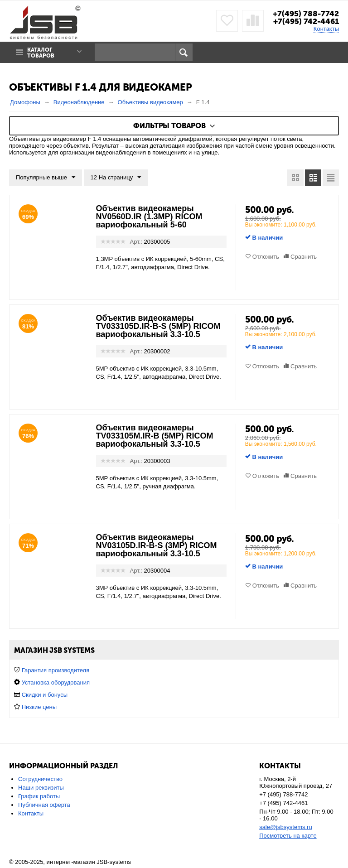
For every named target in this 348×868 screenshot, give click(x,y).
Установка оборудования (56, 682)
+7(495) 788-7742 (306, 14)
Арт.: (136, 242)
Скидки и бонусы (45, 695)
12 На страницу (116, 178)
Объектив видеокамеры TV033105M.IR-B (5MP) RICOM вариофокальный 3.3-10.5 (155, 436)
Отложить (266, 257)
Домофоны (25, 102)
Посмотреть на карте (288, 836)
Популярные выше (46, 178)
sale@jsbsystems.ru (286, 827)
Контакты (326, 29)
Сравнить (304, 257)
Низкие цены (39, 707)
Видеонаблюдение (79, 102)
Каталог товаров (41, 53)
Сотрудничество (40, 779)
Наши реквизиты (41, 788)
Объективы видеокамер (150, 102)
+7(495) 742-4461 (306, 21)
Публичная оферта (44, 805)
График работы (39, 796)
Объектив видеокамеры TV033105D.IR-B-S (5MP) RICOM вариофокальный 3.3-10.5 (158, 326)
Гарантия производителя (56, 670)
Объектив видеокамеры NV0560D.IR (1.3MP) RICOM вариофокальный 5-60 (149, 217)
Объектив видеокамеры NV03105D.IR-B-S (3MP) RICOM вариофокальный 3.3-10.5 (157, 545)
